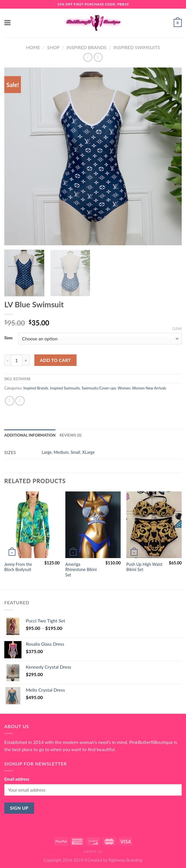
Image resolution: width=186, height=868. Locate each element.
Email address (17, 779)
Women (124, 388)
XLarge (89, 452)
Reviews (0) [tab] (71, 435)
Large (47, 452)
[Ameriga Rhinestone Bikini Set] (93, 525)
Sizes (8, 338)
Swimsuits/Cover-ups (99, 388)
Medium (61, 452)
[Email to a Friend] (20, 401)
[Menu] (8, 23)
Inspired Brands (86, 47)
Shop (53, 47)
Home (33, 47)
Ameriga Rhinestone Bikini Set (81, 570)
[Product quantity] (17, 360)
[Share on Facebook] (10, 401)
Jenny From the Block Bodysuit (18, 567)
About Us (93, 851)
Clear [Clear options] (177, 328)
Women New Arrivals (149, 388)
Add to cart (55, 360)
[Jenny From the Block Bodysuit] (32, 525)
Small (75, 452)
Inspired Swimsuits (137, 47)
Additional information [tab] (30, 435)
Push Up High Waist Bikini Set (144, 567)
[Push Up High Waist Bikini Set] (154, 525)
